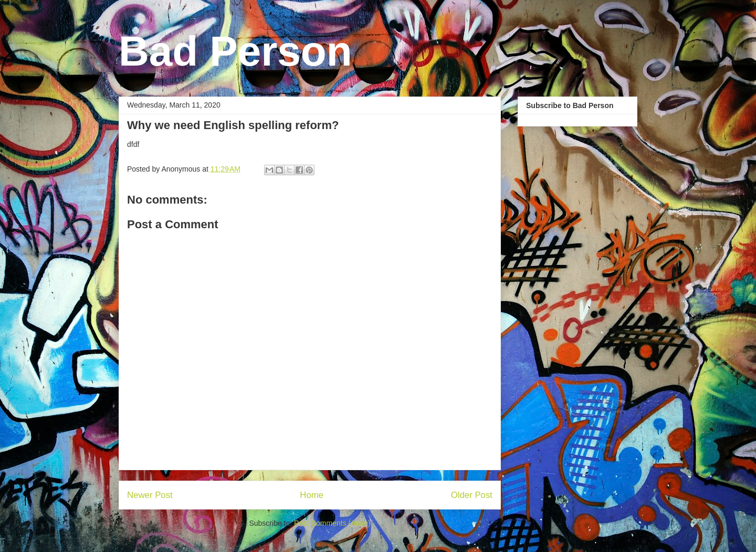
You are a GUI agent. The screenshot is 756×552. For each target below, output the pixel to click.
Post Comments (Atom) (332, 523)
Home (312, 495)
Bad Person (235, 51)
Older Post (472, 495)
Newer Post (150, 495)
